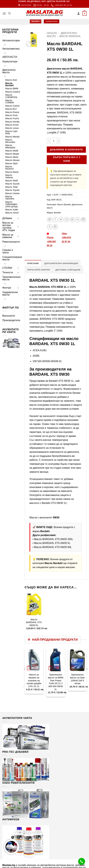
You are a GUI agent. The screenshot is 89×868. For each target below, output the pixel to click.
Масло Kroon (12, 125)
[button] (4, 13)
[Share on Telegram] (55, 227)
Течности (8, 272)
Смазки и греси (8, 251)
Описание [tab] (33, 263)
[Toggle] (5, 45)
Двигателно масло (9, 71)
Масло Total (11, 187)
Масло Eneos (12, 112)
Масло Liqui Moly (11, 132)
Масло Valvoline (10, 198)
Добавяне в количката (66, 149)
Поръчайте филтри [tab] (39, 270)
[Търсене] (9, 13)
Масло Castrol (13, 92)
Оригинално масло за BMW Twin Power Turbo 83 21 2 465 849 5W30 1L (56, 682)
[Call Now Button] (82, 861)
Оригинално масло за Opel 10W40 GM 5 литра (77, 679)
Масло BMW (12, 88)
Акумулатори (10, 61)
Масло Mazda (12, 137)
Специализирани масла (12, 258)
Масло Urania (12, 193)
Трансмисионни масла (11, 278)
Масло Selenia (9, 176)
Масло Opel (11, 163)
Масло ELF (11, 109)
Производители (11, 320)
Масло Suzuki (12, 184)
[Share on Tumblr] (50, 227)
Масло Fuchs (12, 118)
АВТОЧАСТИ (10, 57)
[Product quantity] (54, 141)
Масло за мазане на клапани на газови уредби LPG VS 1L (34, 680)
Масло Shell (12, 181)
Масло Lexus (12, 128)
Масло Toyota (12, 190)
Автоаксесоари (11, 40)
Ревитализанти (11, 242)
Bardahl (57, 213)
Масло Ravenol (9, 168)
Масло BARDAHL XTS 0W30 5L (52, 543)
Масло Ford (11, 115)
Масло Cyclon (12, 106)
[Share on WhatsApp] (50, 220)
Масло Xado (12, 210)
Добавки (7, 218)
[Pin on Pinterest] (72, 220)
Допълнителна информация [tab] (61, 263)
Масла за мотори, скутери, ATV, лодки (9, 226)
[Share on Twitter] (61, 220)
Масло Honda (12, 122)
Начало (52, 33)
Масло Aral (11, 80)
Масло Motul (12, 157)
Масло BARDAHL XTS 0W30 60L (53, 547)
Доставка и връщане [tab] (68, 270)
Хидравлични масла (10, 293)
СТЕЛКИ (7, 268)
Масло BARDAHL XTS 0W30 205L (54, 539)
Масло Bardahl (10, 84)
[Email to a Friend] (66, 220)
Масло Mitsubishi (10, 146)
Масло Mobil (12, 151)
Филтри (7, 288)
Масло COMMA (10, 101)
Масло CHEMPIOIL (11, 96)
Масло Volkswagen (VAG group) (12, 204)
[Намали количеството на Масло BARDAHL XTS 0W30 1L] (49, 141)
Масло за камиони (8, 236)
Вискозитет (9, 316)
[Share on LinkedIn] (83, 220)
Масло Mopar (12, 154)
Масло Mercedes (10, 141)
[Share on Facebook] (55, 220)
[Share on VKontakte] (78, 220)
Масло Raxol (12, 172)
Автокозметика (11, 49)
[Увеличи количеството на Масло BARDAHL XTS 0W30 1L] (59, 141)
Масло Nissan (12, 160)
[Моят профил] (79, 13)
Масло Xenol (12, 213)
